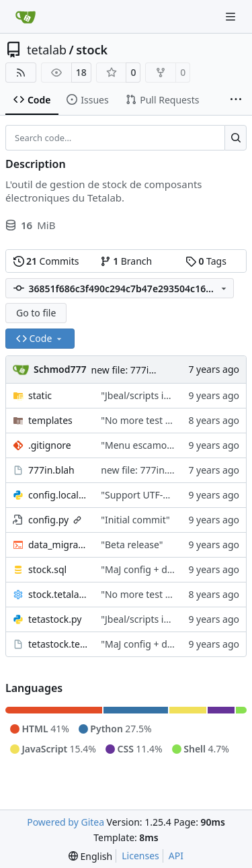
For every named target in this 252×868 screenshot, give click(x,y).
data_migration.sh (58, 545)
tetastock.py (55, 619)
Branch (126, 261)
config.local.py (58, 495)
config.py (48, 520)
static (40, 395)
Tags (206, 261)
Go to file (36, 313)
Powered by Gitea (66, 822)
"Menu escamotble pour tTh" (164, 445)
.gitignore (50, 445)
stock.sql (47, 569)
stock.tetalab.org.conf (58, 594)
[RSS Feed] (21, 73)
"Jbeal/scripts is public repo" (162, 395)
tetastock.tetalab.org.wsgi (58, 644)
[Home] (26, 17)
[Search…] (236, 138)
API (176, 856)
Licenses (140, 856)
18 (81, 72)
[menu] (90, 856)
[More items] (236, 100)
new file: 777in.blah (134, 370)
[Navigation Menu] (232, 16)
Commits (46, 261)
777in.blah (51, 470)
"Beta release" (132, 545)
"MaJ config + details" (148, 569)
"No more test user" (145, 420)
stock (92, 50)
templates (50, 420)
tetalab (47, 50)
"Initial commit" (135, 520)
